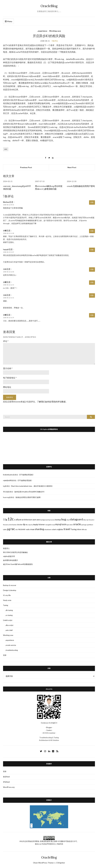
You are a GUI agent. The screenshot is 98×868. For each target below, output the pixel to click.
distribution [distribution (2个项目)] (13, 525)
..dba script (9, 625)
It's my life (7, 595)
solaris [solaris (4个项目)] (54, 529)
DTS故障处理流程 (26, 475)
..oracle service (10, 645)
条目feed (6, 777)
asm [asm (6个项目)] (34, 520)
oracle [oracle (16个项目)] (77, 524)
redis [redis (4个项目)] (28, 529)
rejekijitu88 (7, 480)
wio (6, 149)
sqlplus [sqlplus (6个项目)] (60, 529)
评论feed (6, 782)
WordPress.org (9, 787)
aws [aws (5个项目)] (38, 520)
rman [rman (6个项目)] (32, 529)
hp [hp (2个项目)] (32, 525)
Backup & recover (10, 585)
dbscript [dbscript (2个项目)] (86, 520)
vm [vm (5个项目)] (83, 529)
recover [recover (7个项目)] (22, 529)
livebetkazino (8, 475)
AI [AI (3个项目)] (15, 520)
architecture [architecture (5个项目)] (27, 520)
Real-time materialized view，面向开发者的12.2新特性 (32, 486)
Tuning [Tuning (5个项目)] (74, 529)
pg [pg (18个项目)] (8, 529)
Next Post (72, 167)
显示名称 (8, 368)
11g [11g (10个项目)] (5, 519)
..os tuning (9, 615)
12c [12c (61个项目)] (11, 519)
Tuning (6, 605)
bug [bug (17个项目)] (64, 519)
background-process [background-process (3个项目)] (47, 520)
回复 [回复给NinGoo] (92, 202)
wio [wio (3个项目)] (86, 529)
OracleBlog (49, 6)
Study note (7, 600)
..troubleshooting (11, 650)
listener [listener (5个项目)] (42, 524)
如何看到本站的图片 (11, 560)
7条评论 (55, 41)
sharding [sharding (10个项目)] (39, 529)
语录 (5, 655)
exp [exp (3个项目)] (29, 525)
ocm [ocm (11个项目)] (64, 524)
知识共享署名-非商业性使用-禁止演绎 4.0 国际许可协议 (50, 841)
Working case (55, 31)
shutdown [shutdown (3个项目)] (48, 529)
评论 (6, 341)
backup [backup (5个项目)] (58, 520)
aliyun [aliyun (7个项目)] (19, 520)
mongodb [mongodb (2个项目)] (48, 525)
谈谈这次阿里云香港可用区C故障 (28, 497)
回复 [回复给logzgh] (92, 250)
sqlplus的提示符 (9, 556)
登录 (5, 771)
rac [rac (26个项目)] (13, 529)
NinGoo (6, 202)
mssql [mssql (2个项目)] (53, 525)
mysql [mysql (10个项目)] (58, 524)
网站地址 (7, 387)
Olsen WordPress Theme (43, 863)
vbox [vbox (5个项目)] (79, 529)
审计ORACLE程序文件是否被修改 (15, 552)
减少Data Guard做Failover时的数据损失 (18, 564)
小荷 (5, 231)
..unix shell (9, 630)
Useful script (8, 620)
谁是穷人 (6, 548)
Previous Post (26, 167)
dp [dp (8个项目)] (24, 524)
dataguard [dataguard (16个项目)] (76, 519)
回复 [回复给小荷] (92, 231)
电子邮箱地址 (10, 378)
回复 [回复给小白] (92, 269)
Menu (8, 21)
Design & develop (10, 590)
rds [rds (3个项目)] (16, 529)
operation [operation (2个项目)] (70, 525)
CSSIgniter (61, 863)
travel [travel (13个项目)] (67, 529)
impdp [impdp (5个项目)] (36, 524)
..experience (42, 31)
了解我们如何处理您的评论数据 (51, 402)
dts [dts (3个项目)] (27, 525)
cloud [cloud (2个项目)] (68, 520)
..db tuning (9, 610)
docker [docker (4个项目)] (20, 524)
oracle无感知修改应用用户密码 (81, 186)
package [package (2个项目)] (84, 525)
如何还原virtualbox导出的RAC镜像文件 (29, 492)
